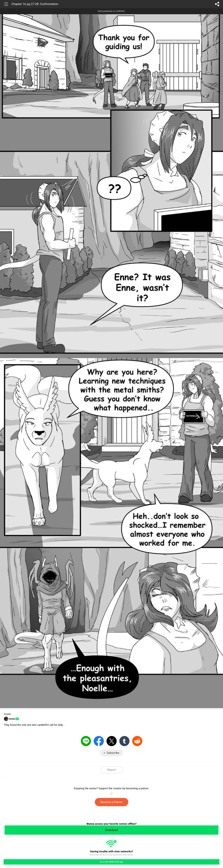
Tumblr (124, 741)
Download (111, 830)
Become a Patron (112, 802)
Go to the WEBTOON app (112, 862)
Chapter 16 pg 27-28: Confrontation (35, 4)
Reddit (137, 741)
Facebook (99, 741)
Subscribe (113, 753)
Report (111, 770)
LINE (86, 741)
